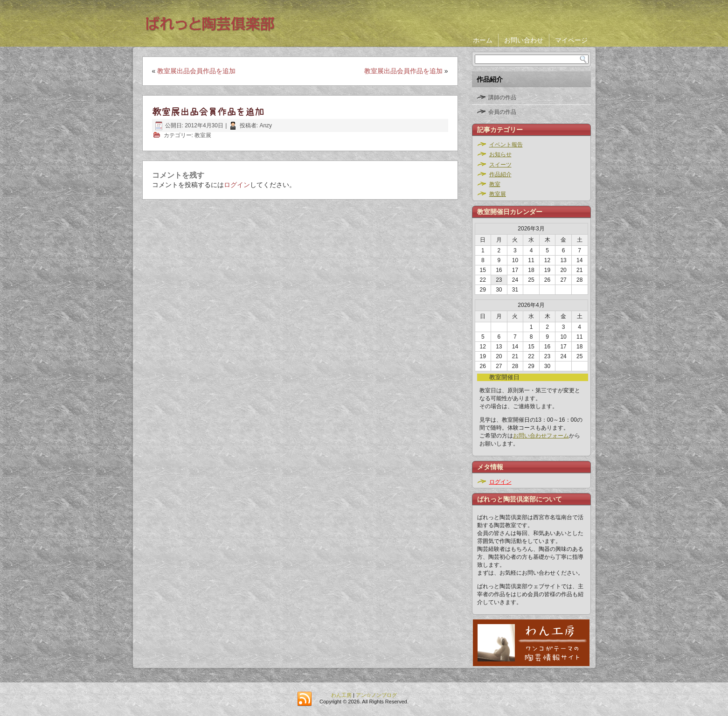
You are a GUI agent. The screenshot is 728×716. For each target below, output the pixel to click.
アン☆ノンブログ (376, 695)
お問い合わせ (524, 40)
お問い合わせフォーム (541, 436)
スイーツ (500, 165)
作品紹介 (500, 174)
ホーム (483, 40)
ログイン (237, 185)
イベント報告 (506, 145)
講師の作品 (502, 97)
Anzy (266, 125)
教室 (495, 184)
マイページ (571, 40)
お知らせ (500, 154)
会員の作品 (502, 112)
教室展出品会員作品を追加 (196, 71)
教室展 (203, 135)
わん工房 (341, 695)
